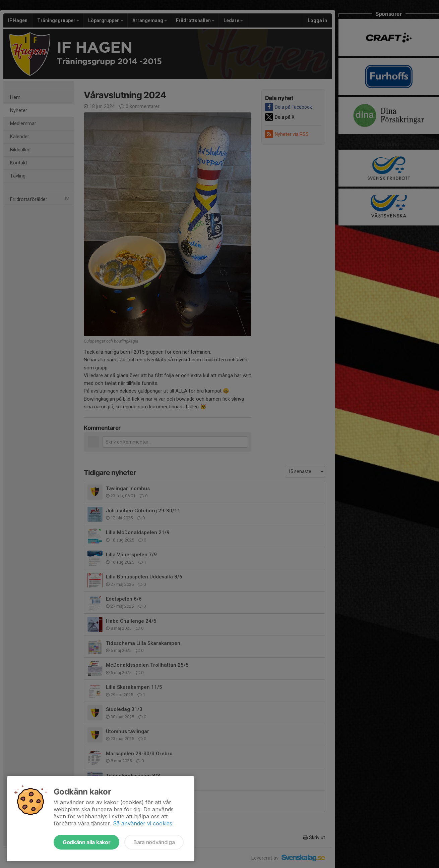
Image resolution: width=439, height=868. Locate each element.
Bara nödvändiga (154, 842)
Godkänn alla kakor (86, 842)
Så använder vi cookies (143, 823)
